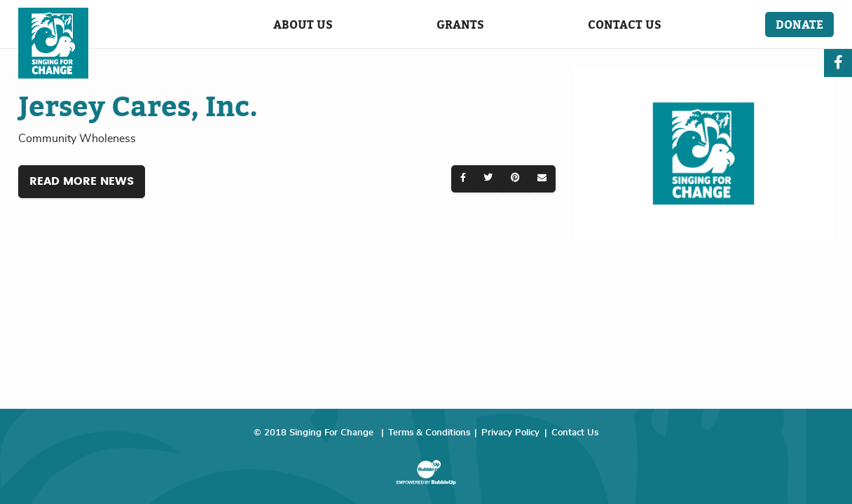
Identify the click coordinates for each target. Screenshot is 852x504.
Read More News (82, 181)
